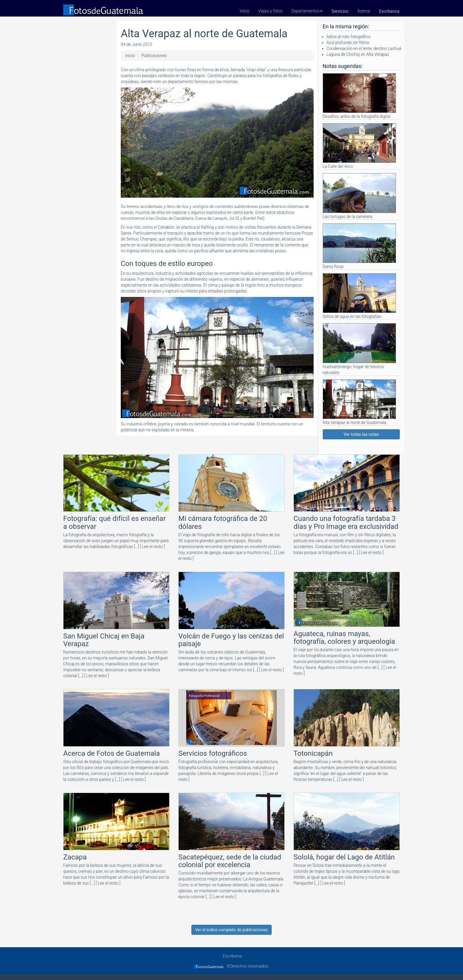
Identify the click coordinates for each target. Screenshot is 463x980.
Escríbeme (231, 956)
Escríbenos (389, 11)
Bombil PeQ (254, 218)
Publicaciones (154, 56)
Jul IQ (234, 218)
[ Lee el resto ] (152, 547)
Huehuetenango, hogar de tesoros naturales (359, 349)
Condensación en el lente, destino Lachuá (364, 48)
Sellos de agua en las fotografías (359, 296)
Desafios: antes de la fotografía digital (359, 96)
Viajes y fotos (270, 11)
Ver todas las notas (361, 434)
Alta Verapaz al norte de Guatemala (359, 402)
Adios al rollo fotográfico (349, 37)
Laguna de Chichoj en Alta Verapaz (358, 54)
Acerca (364, 11)
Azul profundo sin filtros (348, 43)
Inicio (245, 11)
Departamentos (307, 11)
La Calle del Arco (359, 146)
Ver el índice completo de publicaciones (232, 930)
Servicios (340, 11)
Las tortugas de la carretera (359, 196)
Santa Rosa (359, 246)
